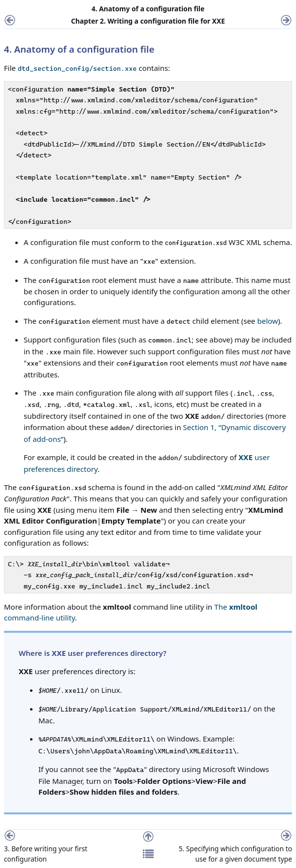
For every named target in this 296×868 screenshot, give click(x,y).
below (267, 321)
